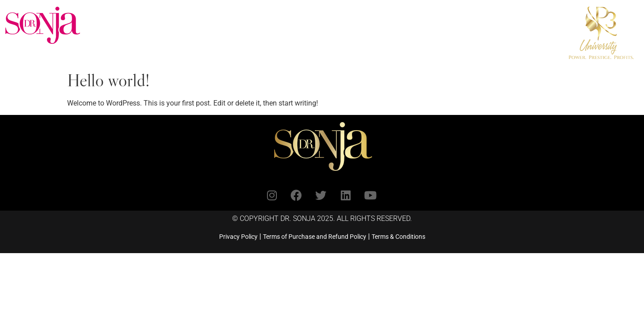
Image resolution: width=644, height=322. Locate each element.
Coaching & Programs (189, 14)
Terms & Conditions (398, 237)
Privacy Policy (238, 237)
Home (118, 14)
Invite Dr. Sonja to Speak (328, 14)
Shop (396, 14)
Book (258, 14)
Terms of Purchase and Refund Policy (315, 237)
